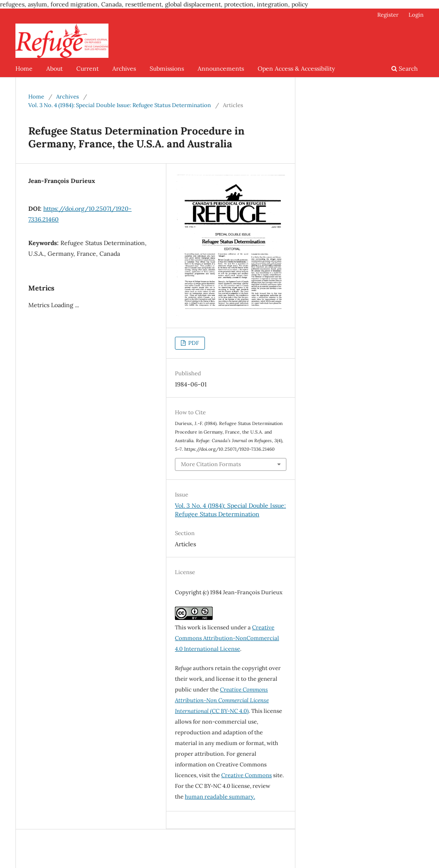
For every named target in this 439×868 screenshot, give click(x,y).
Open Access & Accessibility (296, 69)
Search (404, 69)
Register (388, 15)
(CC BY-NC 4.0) (222, 700)
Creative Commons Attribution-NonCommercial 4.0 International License (227, 638)
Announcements (221, 69)
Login (416, 15)
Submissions (167, 69)
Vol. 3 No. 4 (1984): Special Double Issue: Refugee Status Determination (120, 105)
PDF (193, 343)
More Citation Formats (211, 464)
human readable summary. (220, 797)
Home (24, 69)
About (54, 69)
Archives (124, 69)
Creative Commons (247, 775)
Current (87, 69)
